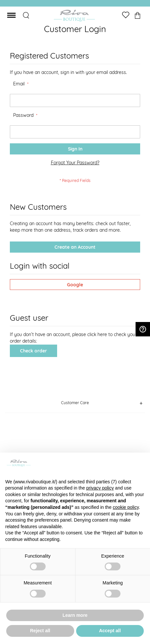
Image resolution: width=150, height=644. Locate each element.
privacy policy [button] (100, 488)
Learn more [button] (75, 615)
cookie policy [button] (126, 507)
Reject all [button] (40, 631)
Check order (33, 351)
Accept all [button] (110, 631)
